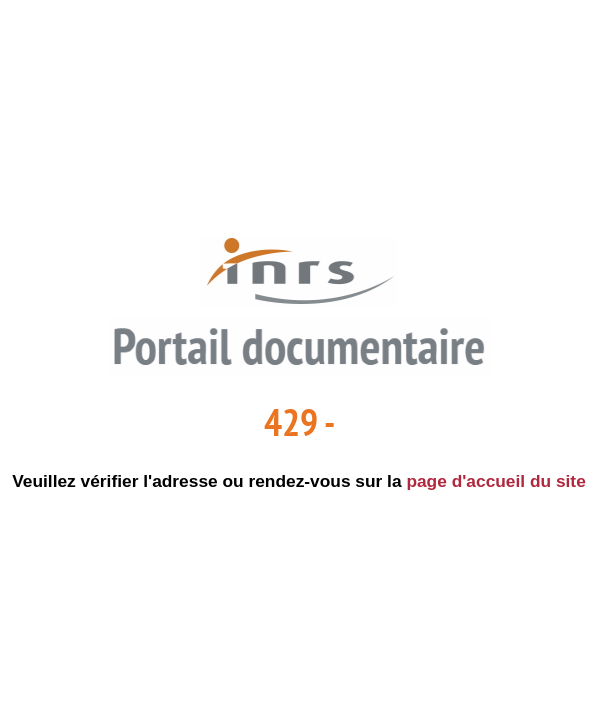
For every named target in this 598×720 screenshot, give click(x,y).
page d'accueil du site (495, 481)
